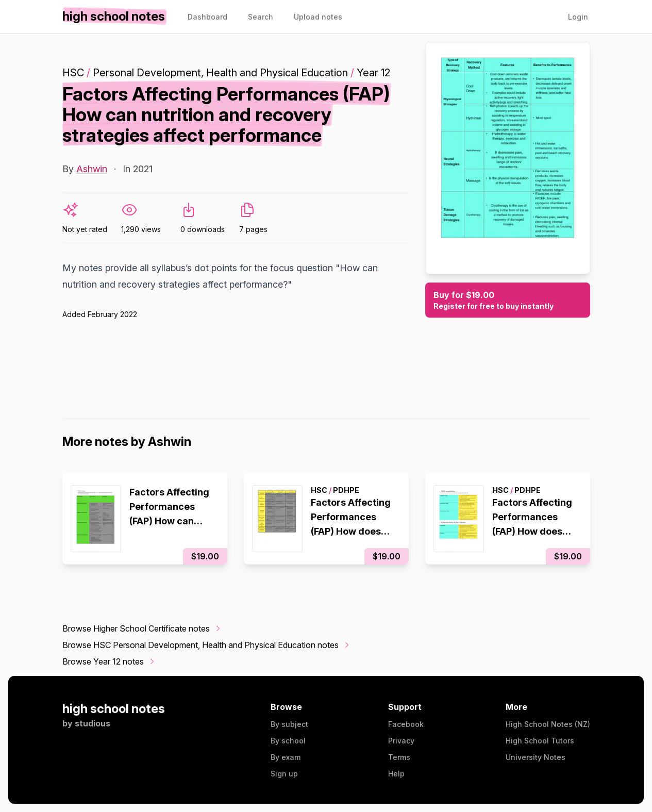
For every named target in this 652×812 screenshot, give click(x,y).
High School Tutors (540, 741)
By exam (286, 757)
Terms (399, 757)
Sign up (284, 774)
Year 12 (373, 73)
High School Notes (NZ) (548, 724)
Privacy (401, 741)
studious (93, 723)
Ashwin (92, 169)
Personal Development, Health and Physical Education (220, 73)
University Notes (536, 757)
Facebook (406, 724)
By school (288, 741)
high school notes (114, 709)
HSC (73, 73)
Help (396, 774)
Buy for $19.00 (508, 301)
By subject (289, 724)
